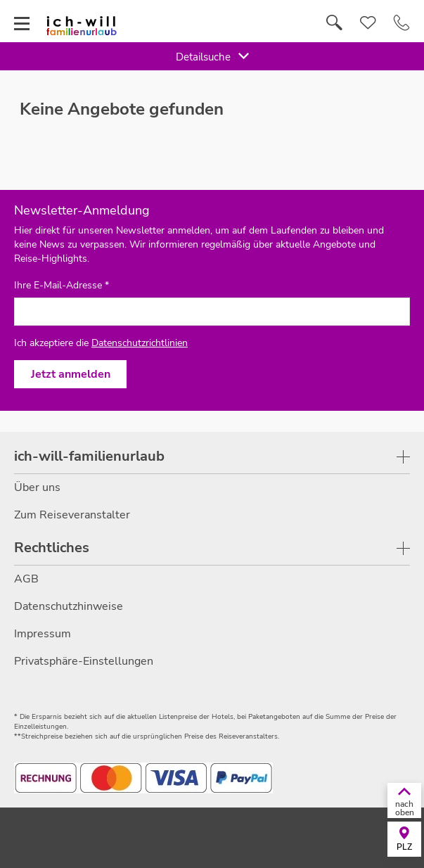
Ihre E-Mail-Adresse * (62, 286)
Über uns (37, 487)
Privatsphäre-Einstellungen (84, 661)
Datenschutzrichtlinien (140, 343)
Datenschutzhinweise (69, 606)
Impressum (43, 634)
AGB (26, 579)
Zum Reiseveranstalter (72, 515)
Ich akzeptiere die (101, 343)
